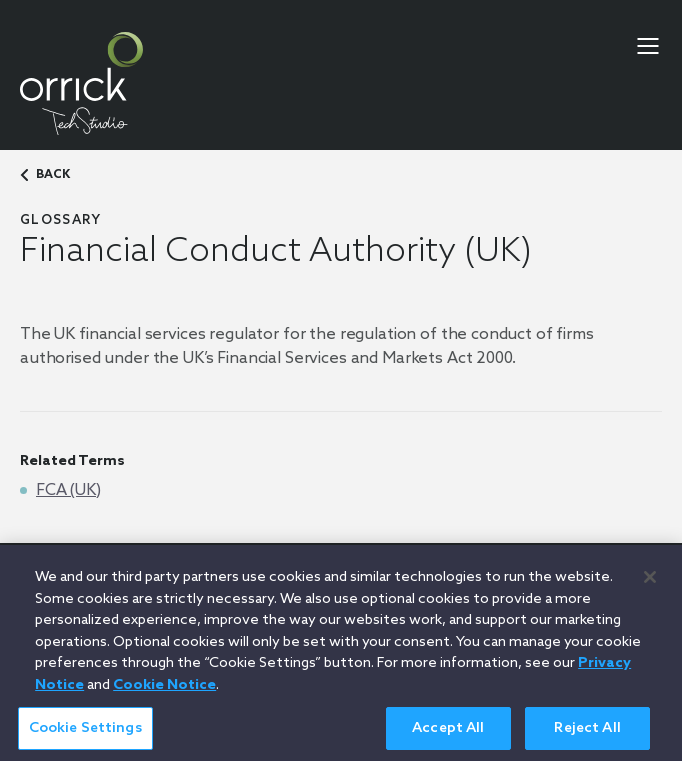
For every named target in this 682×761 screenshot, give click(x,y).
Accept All (448, 733)
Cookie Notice (164, 690)
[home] (81, 83)
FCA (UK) (68, 490)
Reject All (587, 733)
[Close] (650, 582)
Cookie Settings (85, 733)
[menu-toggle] (648, 46)
